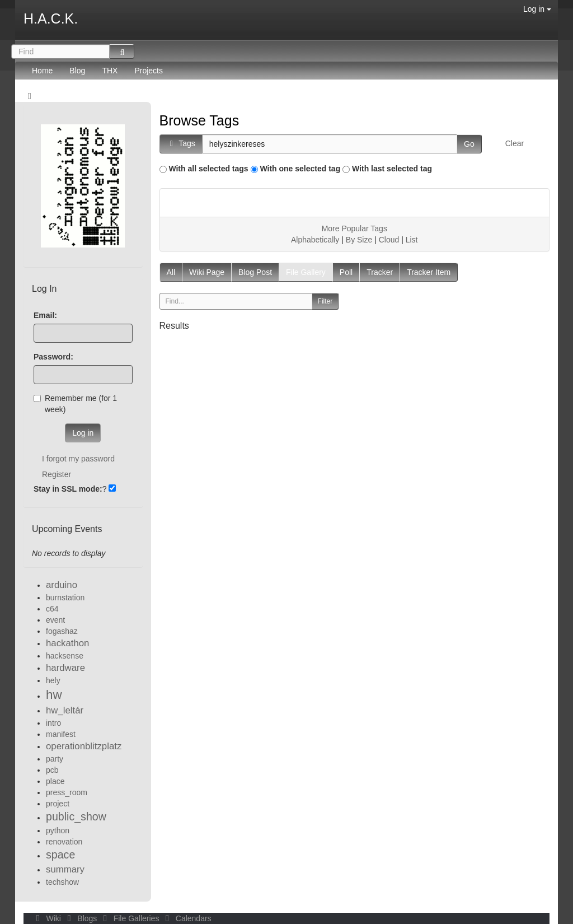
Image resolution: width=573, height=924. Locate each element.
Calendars (186, 918)
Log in (537, 9)
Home (42, 71)
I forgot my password (78, 459)
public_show (76, 816)
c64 (52, 609)
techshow (62, 882)
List (412, 240)
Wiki (48, 918)
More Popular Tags (354, 228)
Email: (45, 315)
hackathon (67, 643)
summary (65, 869)
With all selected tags (208, 169)
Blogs (81, 918)
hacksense (65, 656)
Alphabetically (315, 240)
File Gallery (306, 272)
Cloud (389, 240)
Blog (77, 71)
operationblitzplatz (84, 746)
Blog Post (255, 272)
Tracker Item (429, 272)
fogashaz (62, 631)
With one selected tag (300, 169)
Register (57, 474)
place (55, 781)
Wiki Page (207, 272)
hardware (65, 668)
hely (53, 680)
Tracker (380, 272)
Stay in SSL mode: (68, 489)
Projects (149, 71)
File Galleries (130, 918)
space (60, 855)
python (58, 830)
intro (53, 723)
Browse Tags (199, 120)
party (55, 759)
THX (110, 71)
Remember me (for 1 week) (75, 404)
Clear (515, 143)
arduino (62, 585)
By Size (359, 240)
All (171, 272)
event (55, 620)
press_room (67, 792)
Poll (346, 272)
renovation (64, 842)
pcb (52, 770)
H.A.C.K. (51, 18)
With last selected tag (392, 169)
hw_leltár (65, 710)
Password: (53, 357)
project (58, 804)
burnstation (65, 598)
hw (54, 695)
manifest (61, 734)
